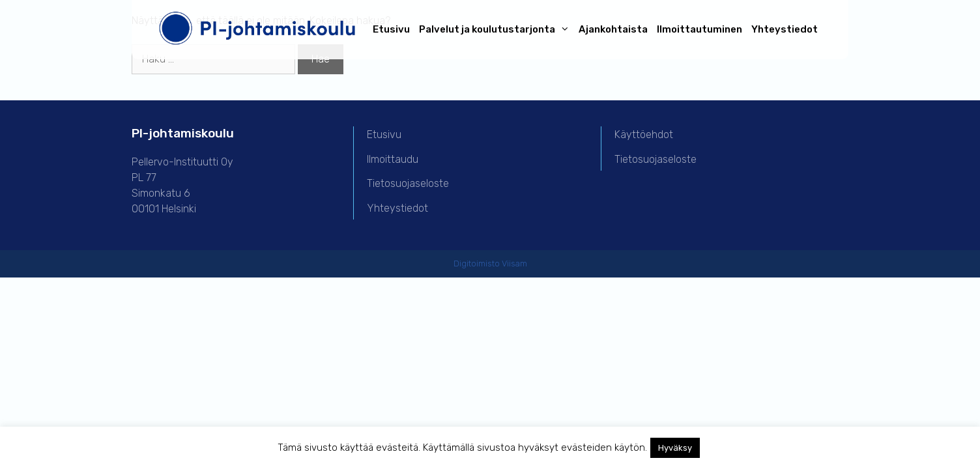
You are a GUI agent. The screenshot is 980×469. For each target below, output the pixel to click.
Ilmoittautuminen (699, 29)
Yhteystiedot (785, 29)
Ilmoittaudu (393, 159)
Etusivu (391, 29)
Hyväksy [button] (675, 448)
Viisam (514, 263)
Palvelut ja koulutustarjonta (497, 30)
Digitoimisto (477, 263)
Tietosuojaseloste (408, 183)
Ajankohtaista (613, 29)
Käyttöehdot (644, 135)
